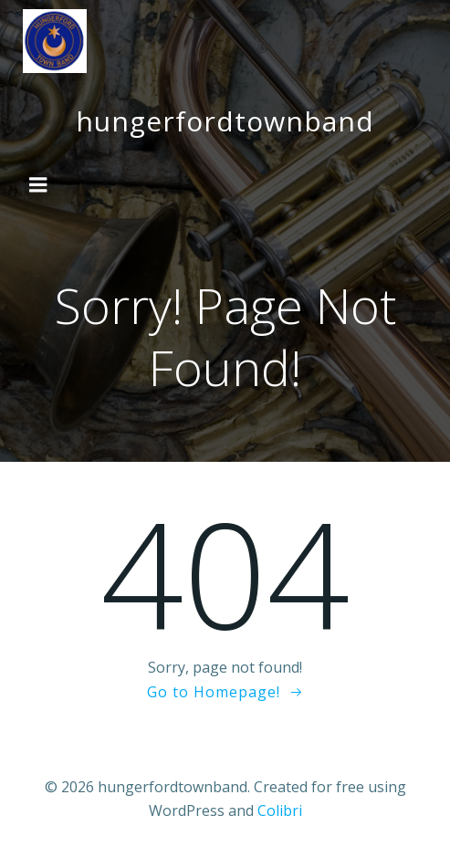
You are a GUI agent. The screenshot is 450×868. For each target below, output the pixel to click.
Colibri (280, 810)
